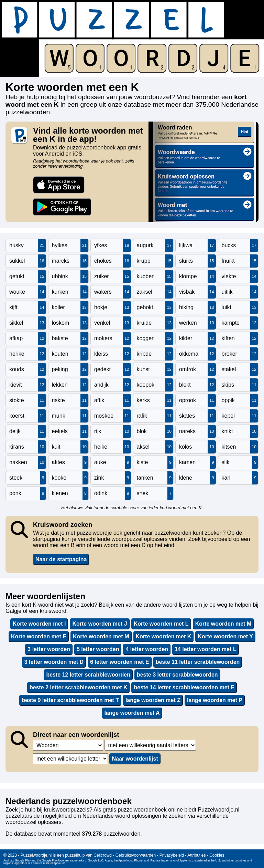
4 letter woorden (147, 649)
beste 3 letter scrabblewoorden (177, 675)
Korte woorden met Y (225, 636)
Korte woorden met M (223, 624)
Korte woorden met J (100, 624)
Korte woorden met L (161, 624)
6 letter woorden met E (120, 662)
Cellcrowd (103, 855)
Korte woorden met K (164, 636)
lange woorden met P (215, 700)
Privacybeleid (172, 855)
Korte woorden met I (39, 624)
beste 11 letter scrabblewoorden (198, 662)
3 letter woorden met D (54, 662)
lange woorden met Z (153, 700)
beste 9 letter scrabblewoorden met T (70, 700)
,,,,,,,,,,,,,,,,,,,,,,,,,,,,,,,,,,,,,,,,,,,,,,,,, (150, 745)
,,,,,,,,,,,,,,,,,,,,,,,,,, (70, 759)
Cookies (217, 855)
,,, (68, 745)
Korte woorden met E (39, 636)
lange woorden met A (132, 713)
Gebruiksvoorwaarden (136, 855)
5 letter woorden (98, 649)
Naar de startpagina (61, 559)
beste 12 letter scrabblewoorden (88, 675)
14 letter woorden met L (206, 649)
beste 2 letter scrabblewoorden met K (79, 687)
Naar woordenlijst (135, 759)
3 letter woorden (49, 649)
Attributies (196, 855)
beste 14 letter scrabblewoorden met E (184, 687)
